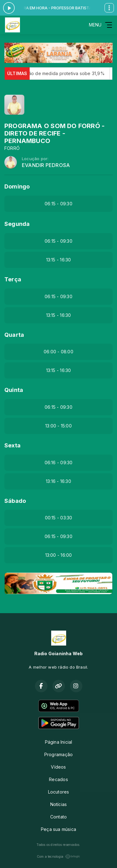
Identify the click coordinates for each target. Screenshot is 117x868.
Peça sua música (58, 829)
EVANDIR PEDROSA (46, 165)
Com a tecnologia (58, 856)
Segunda (17, 224)
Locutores (59, 792)
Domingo (17, 186)
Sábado (15, 501)
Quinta (14, 390)
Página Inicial (59, 742)
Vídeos (58, 767)
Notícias (59, 804)
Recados (58, 779)
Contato (58, 817)
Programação (58, 754)
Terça (13, 279)
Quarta (14, 335)
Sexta (12, 445)
